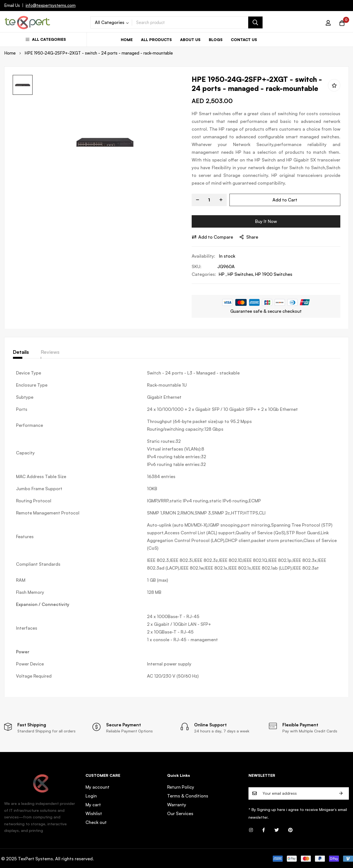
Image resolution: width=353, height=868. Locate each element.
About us (190, 40)
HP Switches (240, 274)
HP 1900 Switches (274, 274)
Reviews (58, 352)
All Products (156, 40)
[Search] (255, 22)
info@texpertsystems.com (51, 5)
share (249, 237)
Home (127, 40)
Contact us (244, 40)
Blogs (216, 40)
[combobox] (197, 22)
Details (21, 352)
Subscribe (341, 793)
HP (222, 274)
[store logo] (28, 22)
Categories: (204, 274)
